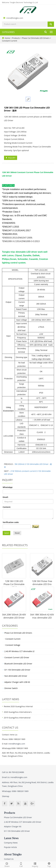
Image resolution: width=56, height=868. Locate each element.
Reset (17, 533)
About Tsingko (13, 854)
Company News (11, 843)
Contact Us (9, 859)
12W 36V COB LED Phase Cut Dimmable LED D (14, 584)
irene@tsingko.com (15, 18)
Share (7, 864)
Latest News (11, 838)
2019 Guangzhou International (17, 718)
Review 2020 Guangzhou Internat (18, 706)
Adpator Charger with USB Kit (17, 682)
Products (16, 38)
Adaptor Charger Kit (13, 826)
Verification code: (11, 522)
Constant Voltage (13, 645)
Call (21, 864)
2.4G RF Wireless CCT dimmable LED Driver (23, 822)
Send (6, 533)
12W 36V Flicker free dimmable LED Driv (42, 583)
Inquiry (35, 864)
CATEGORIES (8, 32)
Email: (6, 497)
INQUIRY (11, 158)
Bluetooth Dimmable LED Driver (18, 664)
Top (49, 864)
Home (7, 38)
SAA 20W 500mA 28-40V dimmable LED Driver (14, 616)
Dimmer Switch (11, 688)
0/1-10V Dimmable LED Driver (17, 670)
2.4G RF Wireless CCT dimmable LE (19, 651)
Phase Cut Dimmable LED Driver (18, 817)
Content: (7, 507)
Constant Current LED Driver (17, 657)
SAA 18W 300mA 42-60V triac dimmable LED (42, 616)
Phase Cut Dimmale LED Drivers (36, 38)
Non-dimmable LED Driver (16, 676)
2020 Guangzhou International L (18, 712)
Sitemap (6, 796)
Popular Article (10, 847)
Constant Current (10, 41)
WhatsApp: (8, 487)
